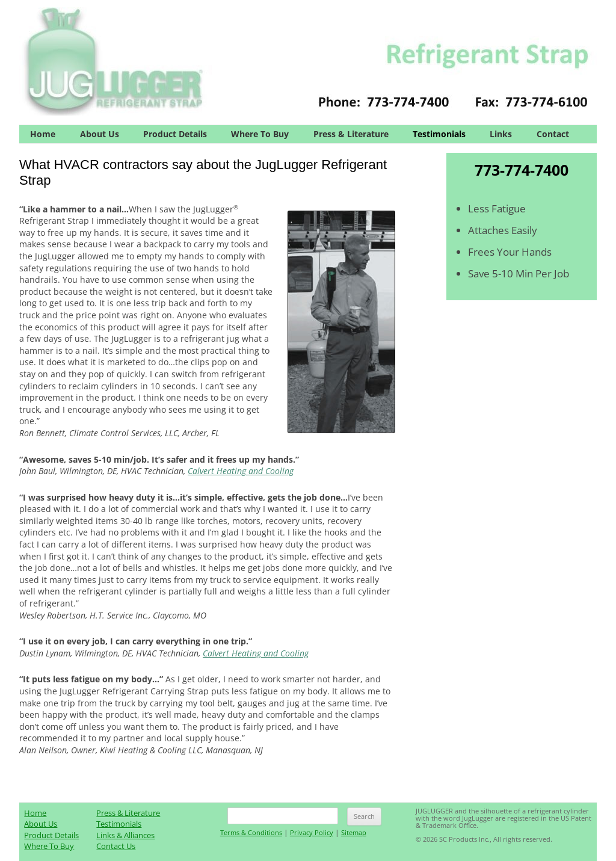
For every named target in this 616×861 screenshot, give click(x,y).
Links (501, 134)
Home (43, 134)
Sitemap (354, 832)
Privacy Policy (312, 832)
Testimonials (439, 134)
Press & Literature (351, 134)
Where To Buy (260, 134)
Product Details (175, 134)
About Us (100, 134)
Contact (553, 134)
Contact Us (116, 846)
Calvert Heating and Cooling (241, 471)
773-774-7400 (522, 170)
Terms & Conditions (251, 832)
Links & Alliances (125, 835)
